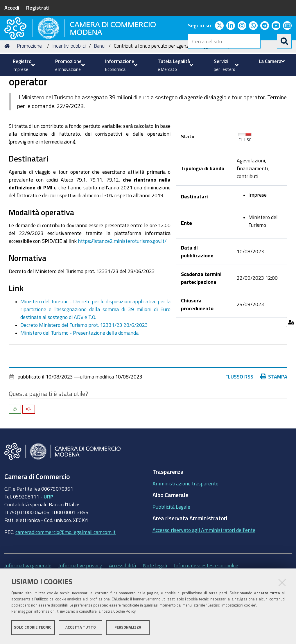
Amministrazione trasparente (185, 528)
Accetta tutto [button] (81, 629)
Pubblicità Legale (171, 551)
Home (8, 90)
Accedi (12, 8)
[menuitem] (23, 65)
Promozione (29, 90)
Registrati (38, 8)
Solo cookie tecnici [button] (33, 629)
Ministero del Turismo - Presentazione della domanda (79, 377)
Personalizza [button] (128, 629)
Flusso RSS (242, 421)
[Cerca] (284, 41)
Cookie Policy (124, 613)
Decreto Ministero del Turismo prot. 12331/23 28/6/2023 (84, 369)
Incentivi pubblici (69, 90)
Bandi (100, 90)
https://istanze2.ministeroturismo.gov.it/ (122, 285)
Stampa (275, 421)
